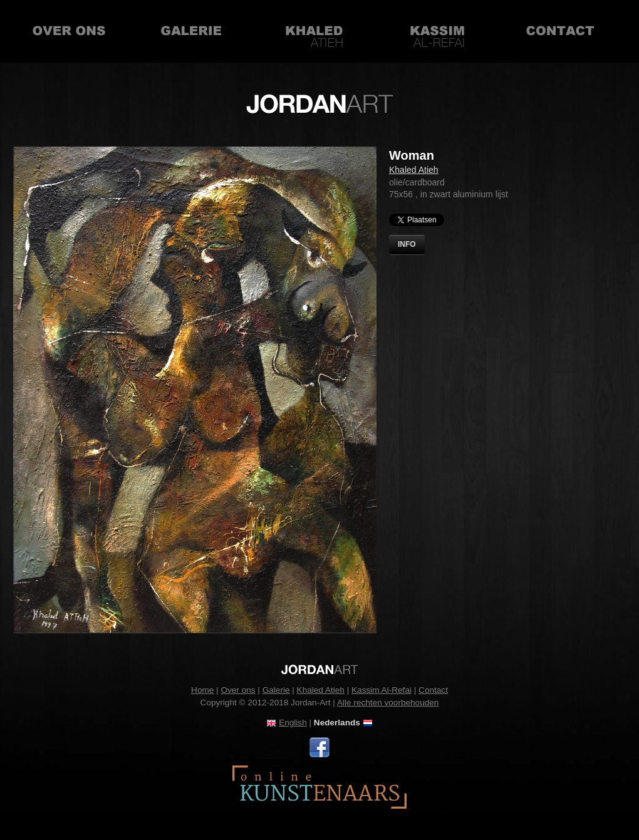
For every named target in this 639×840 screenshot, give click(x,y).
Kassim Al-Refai (437, 31)
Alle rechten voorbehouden (388, 703)
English (293, 723)
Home (202, 690)
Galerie (192, 31)
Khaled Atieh (314, 31)
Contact (560, 31)
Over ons (69, 31)
